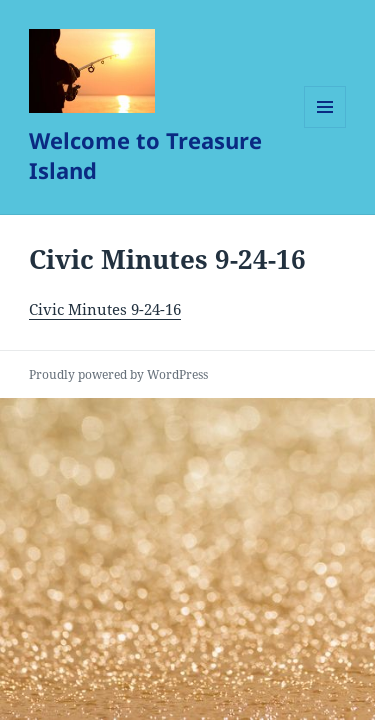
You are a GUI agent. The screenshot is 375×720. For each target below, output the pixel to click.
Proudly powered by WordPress (118, 374)
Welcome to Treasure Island (145, 155)
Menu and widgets (325, 127)
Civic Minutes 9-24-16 (105, 309)
